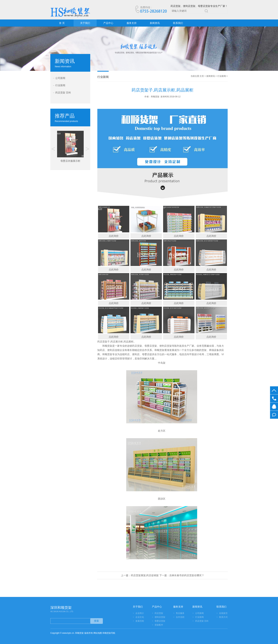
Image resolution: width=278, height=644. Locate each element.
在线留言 (274, 415)
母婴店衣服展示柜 (104, 207)
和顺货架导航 (109, 633)
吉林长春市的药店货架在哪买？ (187, 575)
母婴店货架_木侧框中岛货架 (107, 241)
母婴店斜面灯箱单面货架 (171, 207)
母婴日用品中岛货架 (170, 241)
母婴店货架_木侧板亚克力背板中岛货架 (209, 207)
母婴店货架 (160, 621)
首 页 (62, 23)
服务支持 (132, 23)
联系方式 (223, 617)
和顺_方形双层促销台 (138, 207)
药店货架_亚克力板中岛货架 (173, 308)
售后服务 (180, 613)
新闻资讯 (155, 23)
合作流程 (180, 617)
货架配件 (159, 625)
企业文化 (140, 617)
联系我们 (178, 23)
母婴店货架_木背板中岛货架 (140, 275)
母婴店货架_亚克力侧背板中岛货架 (207, 241)
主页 (202, 76)
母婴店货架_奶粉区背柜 (138, 241)
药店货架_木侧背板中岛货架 (140, 308)
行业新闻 (60, 85)
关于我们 (85, 23)
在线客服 (274, 407)
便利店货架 (160, 617)
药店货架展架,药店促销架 (145, 575)
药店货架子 (104, 342)
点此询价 (114, 236)
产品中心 (108, 23)
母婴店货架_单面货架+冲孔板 (206, 308)
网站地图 (98, 633)
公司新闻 (60, 78)
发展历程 (140, 621)
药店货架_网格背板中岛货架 (173, 275)
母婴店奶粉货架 (104, 275)
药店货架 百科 (63, 93)
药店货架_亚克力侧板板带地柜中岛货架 (111, 308)
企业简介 (140, 613)
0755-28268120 (274, 398)
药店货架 (159, 613)
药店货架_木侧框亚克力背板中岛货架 (208, 275)
